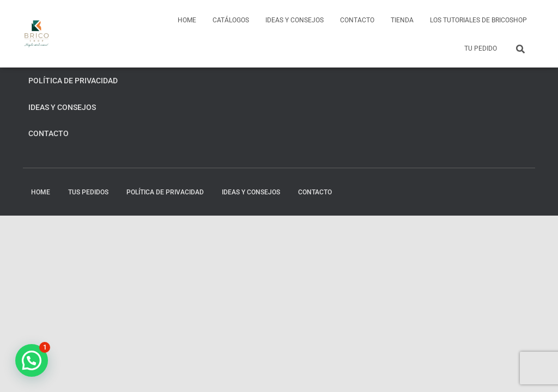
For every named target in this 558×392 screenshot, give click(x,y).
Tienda (402, 20)
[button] (32, 360)
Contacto (357, 20)
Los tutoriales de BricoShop (478, 20)
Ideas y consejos (295, 20)
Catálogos (231, 20)
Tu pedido (481, 48)
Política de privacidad (73, 81)
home (187, 20)
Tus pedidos (88, 192)
